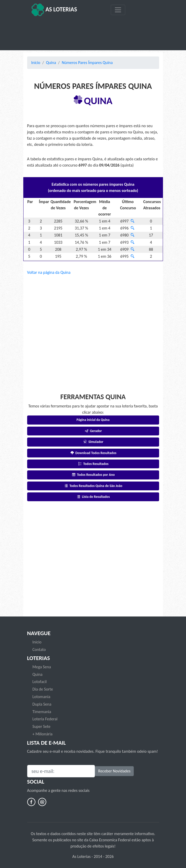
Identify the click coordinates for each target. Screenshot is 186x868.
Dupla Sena (42, 704)
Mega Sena (42, 667)
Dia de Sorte (43, 689)
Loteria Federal (45, 719)
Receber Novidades (114, 771)
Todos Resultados (93, 464)
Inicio (37, 642)
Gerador (93, 431)
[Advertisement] (93, 33)
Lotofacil (39, 682)
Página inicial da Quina (93, 420)
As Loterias (54, 10)
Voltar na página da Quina (49, 272)
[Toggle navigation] (118, 10)
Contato (39, 650)
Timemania (42, 712)
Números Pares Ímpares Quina (87, 63)
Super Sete (41, 726)
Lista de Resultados (93, 497)
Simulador (93, 442)
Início (36, 63)
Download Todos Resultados (93, 453)
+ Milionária (42, 734)
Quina (51, 63)
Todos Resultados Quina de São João (93, 486)
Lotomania (41, 697)
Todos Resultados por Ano (93, 475)
